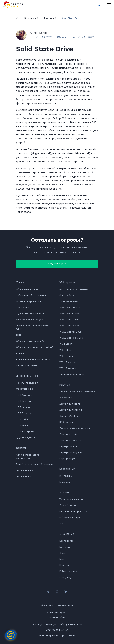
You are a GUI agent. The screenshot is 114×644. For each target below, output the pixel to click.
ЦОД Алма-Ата (24, 395)
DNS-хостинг (23, 308)
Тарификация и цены (71, 499)
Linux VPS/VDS (67, 295)
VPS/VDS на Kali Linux (70, 332)
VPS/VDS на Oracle (69, 320)
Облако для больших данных (76, 428)
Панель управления (27, 383)
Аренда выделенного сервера (33, 359)
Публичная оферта (70, 517)
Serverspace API (25, 470)
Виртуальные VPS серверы (74, 289)
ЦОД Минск (22, 425)
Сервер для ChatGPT (71, 440)
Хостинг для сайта (70, 404)
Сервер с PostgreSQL (71, 452)
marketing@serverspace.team (57, 636)
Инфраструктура (27, 376)
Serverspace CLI (25, 476)
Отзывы (63, 553)
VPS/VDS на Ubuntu (70, 308)
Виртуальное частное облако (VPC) (33, 327)
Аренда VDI (22, 353)
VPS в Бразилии (68, 368)
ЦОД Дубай (22, 419)
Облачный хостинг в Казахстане (77, 392)
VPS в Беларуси (68, 362)
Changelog (65, 577)
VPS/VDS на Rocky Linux (72, 338)
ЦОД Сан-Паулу (25, 401)
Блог (62, 559)
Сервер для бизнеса (28, 365)
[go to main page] (13, 5)
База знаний (31, 18)
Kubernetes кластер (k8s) (30, 320)
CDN (18, 335)
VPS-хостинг (66, 398)
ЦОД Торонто (24, 413)
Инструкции (66, 476)
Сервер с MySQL (68, 459)
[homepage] (17, 18)
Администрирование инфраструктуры (28, 457)
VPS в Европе (66, 344)
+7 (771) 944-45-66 (57, 630)
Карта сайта (66, 541)
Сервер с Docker (69, 446)
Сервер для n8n (68, 434)
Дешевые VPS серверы (72, 374)
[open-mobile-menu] (109, 5)
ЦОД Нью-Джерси (26, 438)
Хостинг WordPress (70, 416)
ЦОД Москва (23, 407)
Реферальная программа (74, 511)
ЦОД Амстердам (25, 431)
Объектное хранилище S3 (30, 301)
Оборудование (24, 389)
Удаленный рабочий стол (30, 314)
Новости (64, 565)
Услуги (20, 282)
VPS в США (65, 350)
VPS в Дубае (66, 356)
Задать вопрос (57, 263)
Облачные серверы (27, 289)
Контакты (65, 547)
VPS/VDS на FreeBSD (70, 314)
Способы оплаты (69, 505)
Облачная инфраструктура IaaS (35, 347)
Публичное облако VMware (31, 295)
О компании (67, 534)
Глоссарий (50, 18)
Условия (65, 492)
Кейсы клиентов (68, 571)
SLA (61, 524)
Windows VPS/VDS (69, 301)
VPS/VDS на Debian (69, 326)
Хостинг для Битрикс (71, 410)
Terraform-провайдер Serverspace (35, 464)
